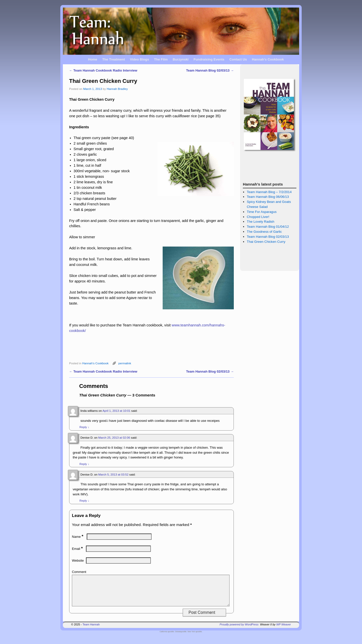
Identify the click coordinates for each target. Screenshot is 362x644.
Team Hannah (91, 630)
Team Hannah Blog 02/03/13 (210, 70)
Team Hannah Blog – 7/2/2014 (269, 192)
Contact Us (238, 59)
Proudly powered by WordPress (239, 630)
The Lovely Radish (261, 222)
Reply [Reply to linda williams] (84, 427)
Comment (79, 572)
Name (78, 537)
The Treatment (114, 59)
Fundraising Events (209, 59)
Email (78, 549)
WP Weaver (284, 630)
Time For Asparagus (262, 212)
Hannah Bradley (117, 89)
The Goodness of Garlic (264, 232)
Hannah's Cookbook (95, 363)
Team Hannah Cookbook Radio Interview (103, 70)
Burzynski (181, 59)
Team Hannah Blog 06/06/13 (268, 197)
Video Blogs (140, 59)
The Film (161, 59)
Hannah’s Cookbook (268, 59)
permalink (125, 363)
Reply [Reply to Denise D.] (84, 464)
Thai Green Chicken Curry (266, 242)
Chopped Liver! (258, 217)
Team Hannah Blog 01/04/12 (268, 227)
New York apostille (195, 638)
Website (78, 561)
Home (93, 59)
